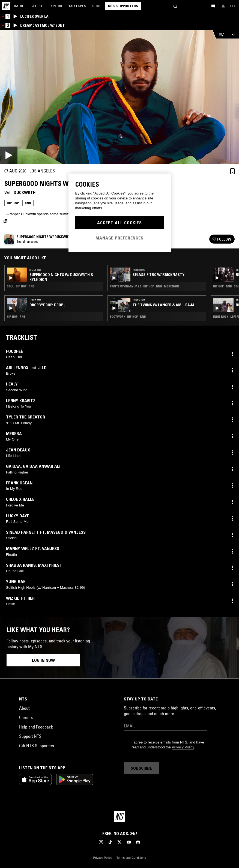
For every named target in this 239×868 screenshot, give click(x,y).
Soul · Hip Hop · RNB (21, 286)
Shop (97, 6)
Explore (56, 6)
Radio (19, 6)
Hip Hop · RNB (16, 317)
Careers (26, 717)
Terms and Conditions (131, 858)
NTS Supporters (123, 6)
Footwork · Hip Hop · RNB (128, 317)
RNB (28, 203)
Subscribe (141, 768)
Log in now (43, 660)
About (24, 708)
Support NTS (30, 736)
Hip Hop (13, 203)
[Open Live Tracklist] (220, 34)
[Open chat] (213, 6)
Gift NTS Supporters (37, 746)
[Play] (119, 97)
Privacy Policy (183, 747)
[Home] (6, 6)
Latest (37, 6)
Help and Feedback (36, 727)
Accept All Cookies (119, 223)
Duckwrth (25, 192)
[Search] (175, 6)
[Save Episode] (232, 171)
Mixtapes (78, 6)
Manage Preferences (119, 238)
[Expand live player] (233, 34)
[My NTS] (223, 6)
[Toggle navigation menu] (232, 6)
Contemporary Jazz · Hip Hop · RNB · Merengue (145, 286)
